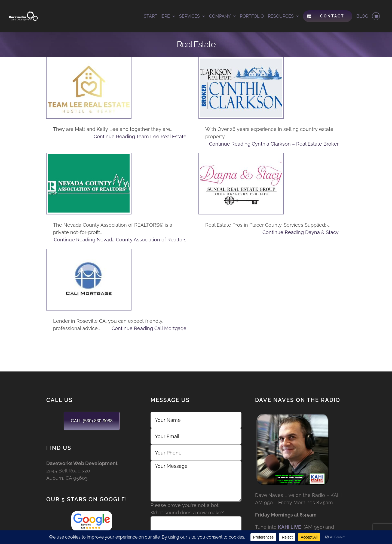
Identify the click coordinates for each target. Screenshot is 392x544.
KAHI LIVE (290, 527)
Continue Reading (140, 136)
